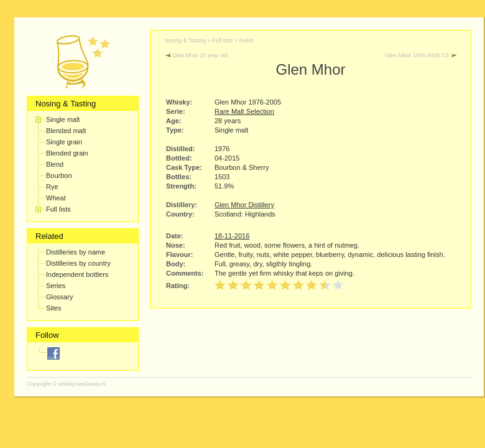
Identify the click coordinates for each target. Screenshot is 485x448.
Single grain (64, 142)
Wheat (56, 198)
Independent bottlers (77, 274)
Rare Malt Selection (244, 111)
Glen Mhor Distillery (244, 205)
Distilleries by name (76, 252)
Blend (55, 164)
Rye (52, 187)
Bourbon (59, 175)
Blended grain (67, 153)
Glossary (59, 297)
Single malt (63, 119)
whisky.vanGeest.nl (82, 384)
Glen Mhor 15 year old (196, 55)
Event (246, 40)
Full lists (58, 209)
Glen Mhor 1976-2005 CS (421, 55)
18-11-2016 (232, 236)
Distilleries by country (78, 263)
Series (56, 286)
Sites (53, 308)
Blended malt (66, 131)
